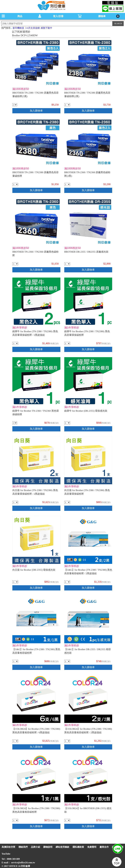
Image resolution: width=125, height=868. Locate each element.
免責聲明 (92, 847)
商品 (20, 16)
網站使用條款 (62, 847)
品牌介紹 (35, 847)
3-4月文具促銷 (32, 28)
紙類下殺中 (47, 28)
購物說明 (48, 847)
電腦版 (113, 3)
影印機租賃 (18, 28)
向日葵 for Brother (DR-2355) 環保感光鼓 (34, 570)
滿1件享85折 (20, 328)
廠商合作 (104, 847)
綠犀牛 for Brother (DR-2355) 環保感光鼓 (86, 411)
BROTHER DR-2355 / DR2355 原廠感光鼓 (86, 252)
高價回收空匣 (8, 847)
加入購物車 (36, 111)
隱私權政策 (78, 847)
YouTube (6, 854)
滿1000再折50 (21, 89)
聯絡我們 (23, 847)
